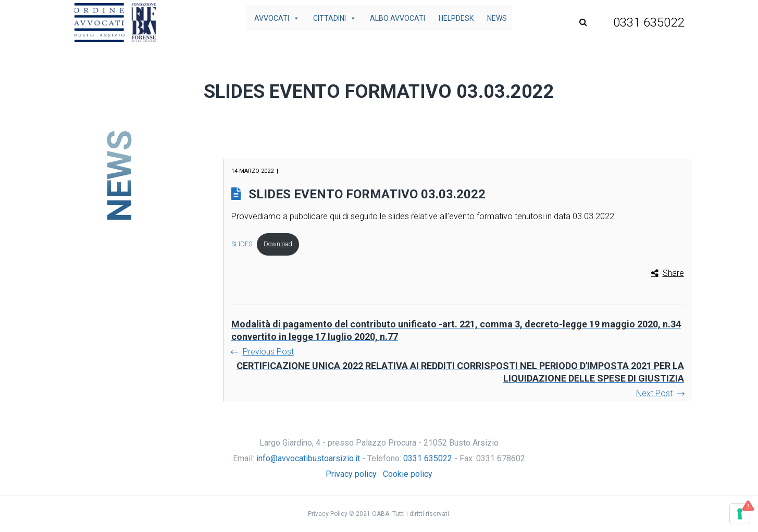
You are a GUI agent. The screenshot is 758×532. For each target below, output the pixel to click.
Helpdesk (456, 18)
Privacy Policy (328, 514)
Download (278, 244)
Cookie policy (408, 474)
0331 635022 (428, 458)
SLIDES (242, 244)
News (497, 18)
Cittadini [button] (335, 18)
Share (673, 273)
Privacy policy (351, 474)
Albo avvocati (397, 18)
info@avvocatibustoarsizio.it (308, 458)
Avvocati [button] (277, 18)
